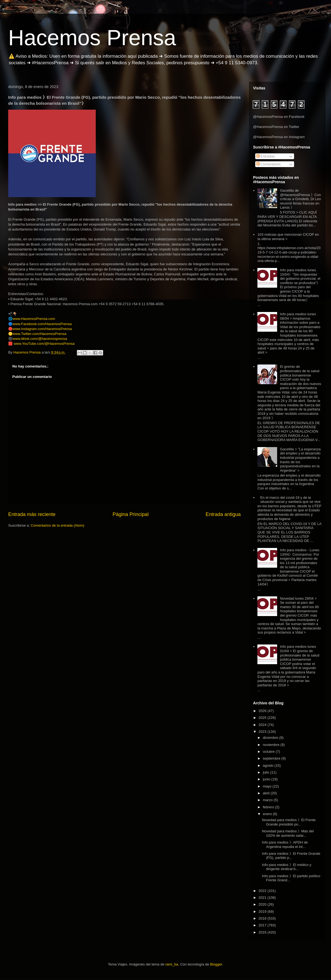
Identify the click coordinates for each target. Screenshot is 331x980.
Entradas (266, 156)
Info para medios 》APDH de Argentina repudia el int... (285, 845)
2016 (263, 932)
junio (267, 779)
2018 (263, 918)
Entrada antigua (223, 514)
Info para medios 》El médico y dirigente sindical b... (287, 867)
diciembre (271, 738)
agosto (269, 765)
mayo (268, 786)
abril (267, 793)
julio (267, 772)
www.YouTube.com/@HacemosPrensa (44, 344)
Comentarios (268, 164)
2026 (263, 711)
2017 (263, 925)
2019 (263, 912)
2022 (263, 891)
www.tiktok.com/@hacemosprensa (40, 339)
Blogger (216, 964)
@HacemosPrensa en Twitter (276, 127)
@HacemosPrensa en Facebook (279, 117)
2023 (263, 732)
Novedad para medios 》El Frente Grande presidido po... (289, 822)
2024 (263, 725)
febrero (269, 807)
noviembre (272, 745)
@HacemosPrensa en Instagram (279, 137)
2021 (263, 898)
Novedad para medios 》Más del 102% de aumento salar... (288, 833)
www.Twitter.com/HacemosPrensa (40, 334)
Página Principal (131, 514)
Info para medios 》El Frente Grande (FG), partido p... (291, 856)
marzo (268, 800)
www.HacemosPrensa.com (34, 319)
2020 (263, 904)
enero (268, 814)
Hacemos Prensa (92, 38)
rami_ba (172, 964)
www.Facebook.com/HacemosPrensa (42, 324)
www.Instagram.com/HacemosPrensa (42, 329)
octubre (269, 752)
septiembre (272, 758)
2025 (263, 718)
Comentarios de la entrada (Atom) (57, 525)
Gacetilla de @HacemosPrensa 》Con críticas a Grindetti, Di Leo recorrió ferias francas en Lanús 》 (300, 199)
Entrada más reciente (32, 514)
